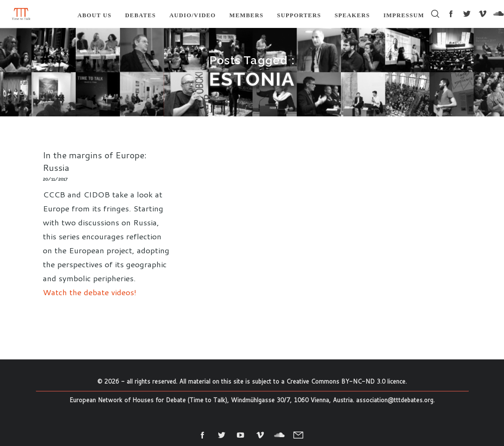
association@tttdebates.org (395, 400)
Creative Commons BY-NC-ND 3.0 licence (346, 381)
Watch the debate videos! (90, 292)
